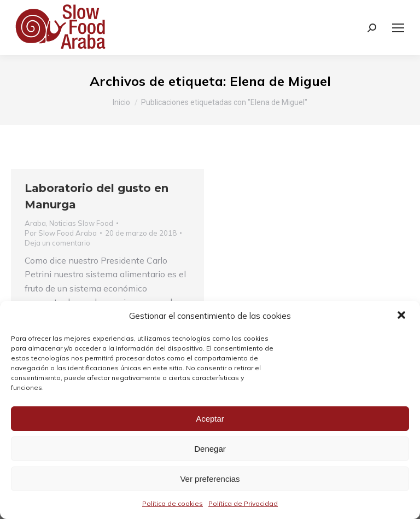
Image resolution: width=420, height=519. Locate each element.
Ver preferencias (210, 479)
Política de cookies (173, 503)
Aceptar (210, 419)
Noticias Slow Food (81, 223)
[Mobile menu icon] (398, 28)
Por (61, 233)
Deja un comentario (57, 243)
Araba (35, 223)
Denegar (210, 449)
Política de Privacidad (243, 503)
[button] (402, 316)
